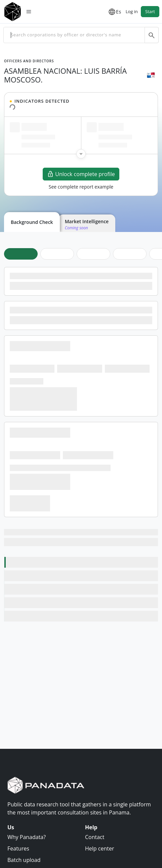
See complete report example (81, 187)
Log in (132, 11)
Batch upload (24, 860)
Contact (95, 837)
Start (150, 11)
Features (18, 848)
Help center (99, 848)
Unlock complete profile (81, 174)
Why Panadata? (27, 837)
